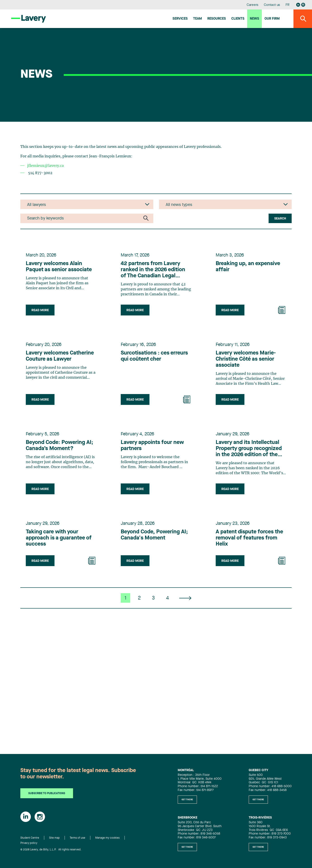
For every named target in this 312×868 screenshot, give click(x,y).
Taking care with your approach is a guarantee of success (59, 538)
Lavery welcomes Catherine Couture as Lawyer (60, 356)
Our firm (272, 19)
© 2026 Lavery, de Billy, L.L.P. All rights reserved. (51, 850)
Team (197, 19)
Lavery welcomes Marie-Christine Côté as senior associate (246, 359)
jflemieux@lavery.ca (45, 166)
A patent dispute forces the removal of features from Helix (249, 538)
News (254, 19)
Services (180, 19)
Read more (40, 310)
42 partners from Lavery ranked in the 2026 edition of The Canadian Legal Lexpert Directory (153, 270)
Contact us (272, 5)
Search (280, 219)
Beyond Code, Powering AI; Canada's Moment (154, 535)
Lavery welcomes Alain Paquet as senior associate (59, 267)
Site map (54, 838)
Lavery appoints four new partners (152, 446)
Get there (187, 800)
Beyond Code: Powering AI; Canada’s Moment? (59, 446)
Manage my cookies (107, 838)
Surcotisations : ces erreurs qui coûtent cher (154, 356)
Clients (238, 19)
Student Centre (30, 838)
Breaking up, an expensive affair (248, 267)
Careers (253, 5)
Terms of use (77, 838)
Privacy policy (29, 843)
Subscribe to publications (47, 793)
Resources (217, 19)
